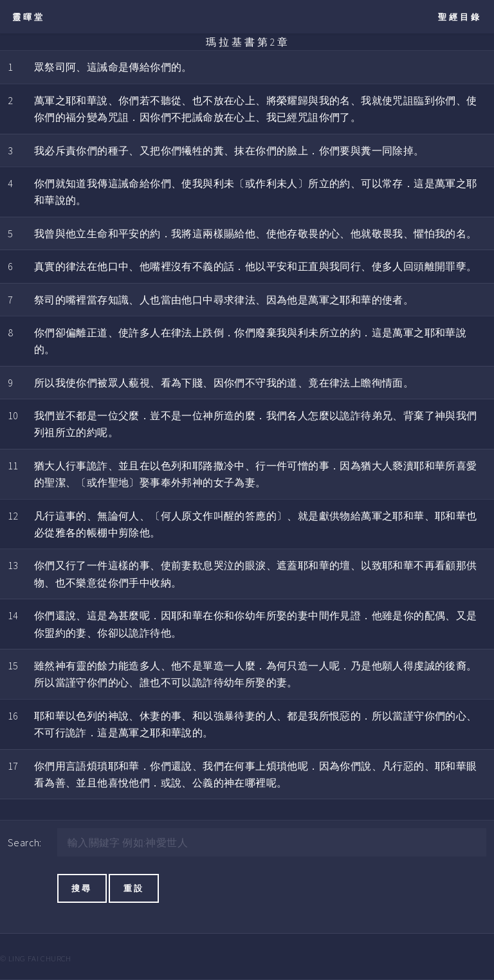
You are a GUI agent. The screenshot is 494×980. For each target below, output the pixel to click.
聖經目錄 (460, 17)
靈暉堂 (29, 17)
